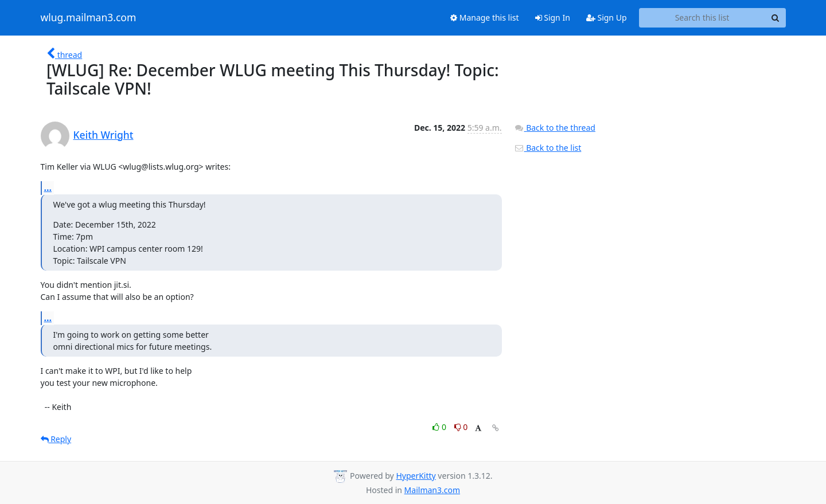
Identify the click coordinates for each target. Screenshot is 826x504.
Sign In (553, 17)
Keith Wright (104, 135)
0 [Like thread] (440, 427)
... (48, 187)
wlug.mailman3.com (89, 18)
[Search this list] (702, 18)
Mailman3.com (432, 490)
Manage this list (485, 17)
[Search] (776, 18)
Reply (56, 439)
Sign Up (607, 17)
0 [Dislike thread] (461, 427)
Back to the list (548, 148)
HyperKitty (416, 476)
